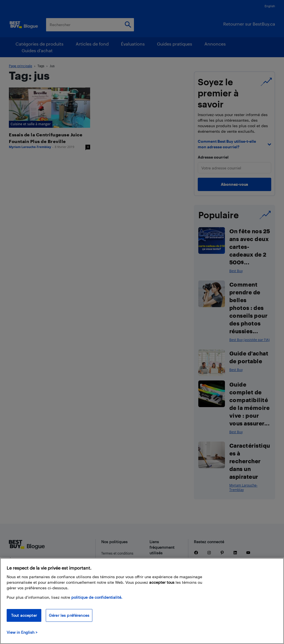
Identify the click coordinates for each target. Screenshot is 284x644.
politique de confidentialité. (97, 597)
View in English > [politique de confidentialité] (22, 632)
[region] (142, 601)
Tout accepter (24, 615)
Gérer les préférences (69, 615)
